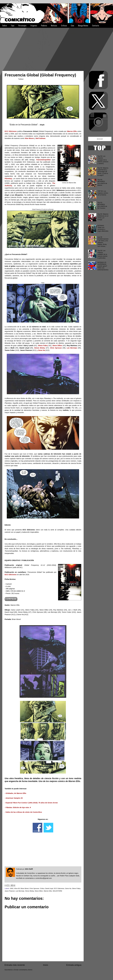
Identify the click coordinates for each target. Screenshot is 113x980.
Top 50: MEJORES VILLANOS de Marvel (102, 182)
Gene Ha (68, 888)
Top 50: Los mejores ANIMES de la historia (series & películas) (102, 254)
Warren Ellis (48, 891)
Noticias (54, 25)
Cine (72, 25)
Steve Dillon (39, 891)
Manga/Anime (83, 25)
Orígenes (34, 25)
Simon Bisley (30, 891)
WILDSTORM (57, 891)
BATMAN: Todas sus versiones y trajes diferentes (103, 228)
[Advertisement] (32, 48)
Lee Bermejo (20, 891)
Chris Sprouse (34, 888)
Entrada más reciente (15, 965)
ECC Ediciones (59, 888)
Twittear (21, 79)
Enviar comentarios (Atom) (23, 970)
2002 (12, 888)
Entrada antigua (74, 965)
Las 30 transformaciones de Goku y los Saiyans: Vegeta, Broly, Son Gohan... (103, 242)
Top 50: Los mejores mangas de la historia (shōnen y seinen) (103, 160)
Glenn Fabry (76, 888)
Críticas (64, 25)
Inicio (46, 965)
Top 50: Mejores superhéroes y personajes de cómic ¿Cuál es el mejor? (103, 172)
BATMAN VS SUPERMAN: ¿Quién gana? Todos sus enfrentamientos (103, 266)
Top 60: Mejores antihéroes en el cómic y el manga (103, 217)
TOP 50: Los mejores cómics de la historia (103, 193)
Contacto (96, 25)
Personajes (22, 25)
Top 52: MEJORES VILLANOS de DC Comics (102, 205)
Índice (5, 25)
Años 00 (17, 888)
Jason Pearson (10, 891)
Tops (13, 25)
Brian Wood (25, 888)
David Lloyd (49, 888)
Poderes (44, 25)
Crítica (42, 888)
